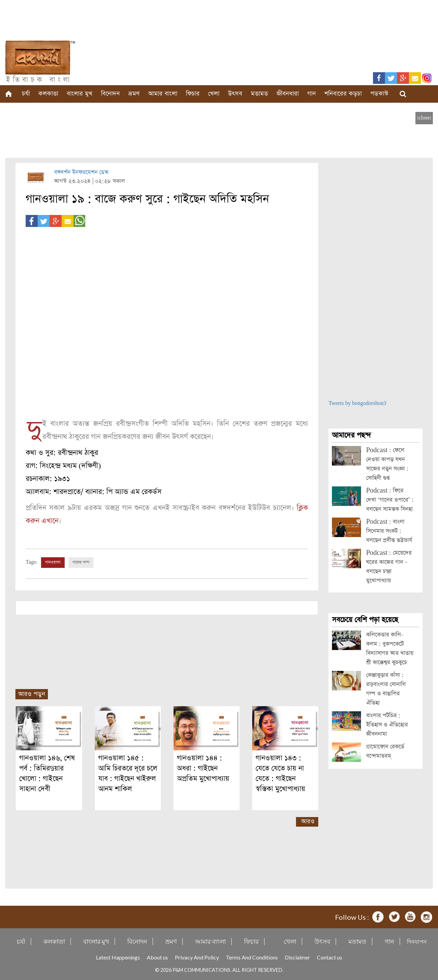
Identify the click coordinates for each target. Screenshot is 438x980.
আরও (308, 821)
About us (157, 957)
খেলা (214, 94)
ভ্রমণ (134, 94)
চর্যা (26, 94)
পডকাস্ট (379, 94)
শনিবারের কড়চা (343, 94)
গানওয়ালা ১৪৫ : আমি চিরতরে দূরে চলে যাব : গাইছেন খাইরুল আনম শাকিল (128, 773)
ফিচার (193, 94)
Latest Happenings (118, 957)
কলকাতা (48, 94)
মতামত (259, 94)
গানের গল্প (81, 562)
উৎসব (235, 94)
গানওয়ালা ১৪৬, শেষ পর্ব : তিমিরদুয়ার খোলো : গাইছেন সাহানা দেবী (47, 773)
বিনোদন (110, 94)
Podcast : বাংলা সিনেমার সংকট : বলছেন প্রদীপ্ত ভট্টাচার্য (389, 531)
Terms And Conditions (252, 957)
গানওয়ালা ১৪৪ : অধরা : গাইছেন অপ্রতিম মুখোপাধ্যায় (203, 768)
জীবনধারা (288, 94)
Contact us (330, 957)
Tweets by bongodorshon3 (357, 403)
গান (312, 94)
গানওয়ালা (53, 562)
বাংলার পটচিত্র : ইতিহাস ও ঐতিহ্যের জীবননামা (387, 725)
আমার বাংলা (163, 94)
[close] (424, 118)
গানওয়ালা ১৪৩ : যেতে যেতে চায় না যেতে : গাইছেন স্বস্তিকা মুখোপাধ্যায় (280, 773)
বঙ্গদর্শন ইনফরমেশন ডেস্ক (81, 172)
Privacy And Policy (197, 957)
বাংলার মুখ (80, 94)
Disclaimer (297, 957)
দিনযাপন (417, 941)
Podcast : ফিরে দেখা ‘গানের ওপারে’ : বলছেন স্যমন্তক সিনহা (390, 500)
